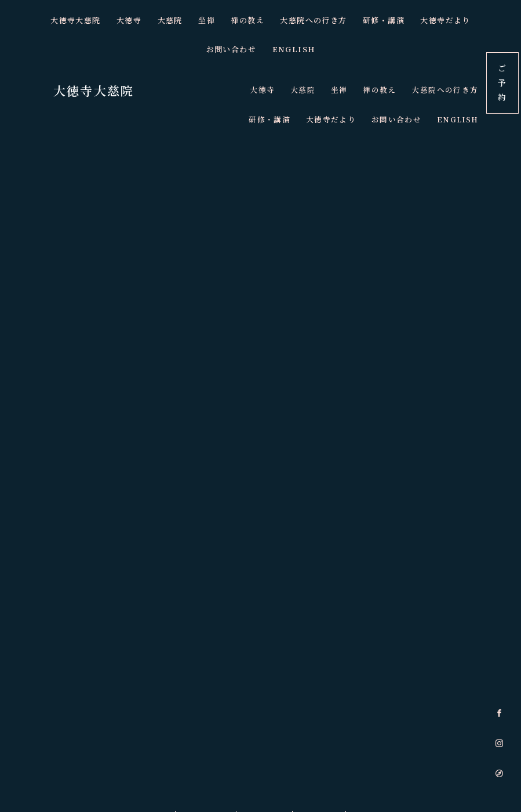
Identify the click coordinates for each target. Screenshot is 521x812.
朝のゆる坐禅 (202, 748)
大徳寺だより (411, 21)
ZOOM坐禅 (265, 748)
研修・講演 (350, 21)
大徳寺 (98, 21)
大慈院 (138, 21)
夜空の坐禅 (324, 748)
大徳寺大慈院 (45, 21)
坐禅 (174, 21)
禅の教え (215, 21)
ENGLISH (261, 50)
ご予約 (502, 82)
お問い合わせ (476, 21)
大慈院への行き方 (280, 21)
